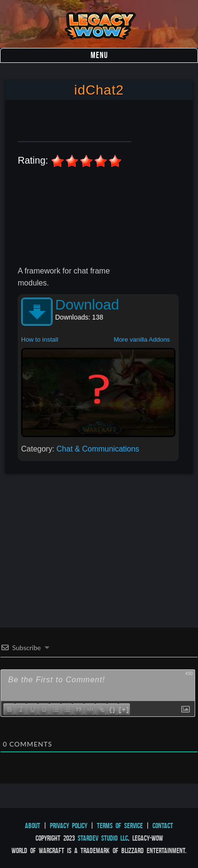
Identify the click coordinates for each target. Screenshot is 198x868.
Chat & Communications (98, 449)
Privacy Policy (69, 826)
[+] (124, 709)
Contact (163, 826)
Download (87, 304)
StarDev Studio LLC (103, 838)
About (33, 826)
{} (113, 709)
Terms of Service (120, 826)
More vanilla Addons (142, 339)
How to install (40, 339)
